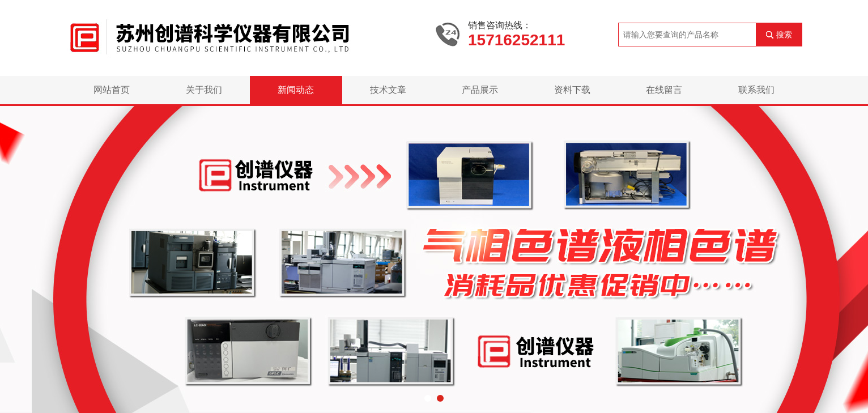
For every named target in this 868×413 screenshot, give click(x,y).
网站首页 (112, 90)
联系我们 (756, 90)
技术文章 (388, 90)
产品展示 (480, 90)
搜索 (784, 35)
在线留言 (664, 90)
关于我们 (204, 90)
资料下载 (572, 90)
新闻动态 (296, 90)
